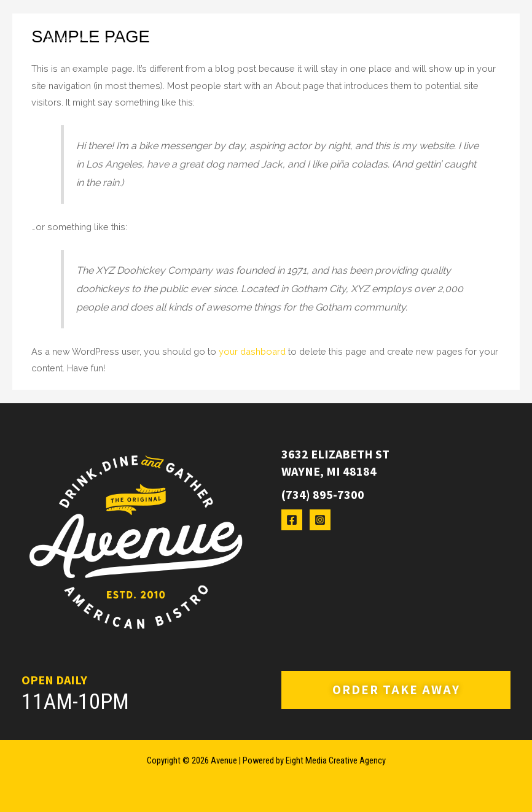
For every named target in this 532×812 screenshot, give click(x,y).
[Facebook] (292, 520)
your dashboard (252, 351)
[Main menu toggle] (474, 39)
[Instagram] (320, 520)
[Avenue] (82, 39)
